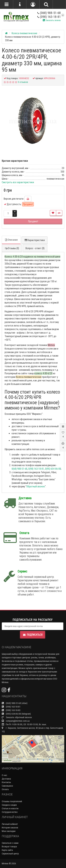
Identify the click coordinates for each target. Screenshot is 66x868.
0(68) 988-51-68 (19, 469)
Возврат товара (9, 846)
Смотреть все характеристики (18, 182)
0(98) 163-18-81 (36, 469)
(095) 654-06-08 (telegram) (16, 714)
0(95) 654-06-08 (53, 469)
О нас (4, 775)
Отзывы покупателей (12, 801)
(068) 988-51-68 (49, 13)
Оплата (5, 789)
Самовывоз (7, 786)
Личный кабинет (10, 824)
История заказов (10, 828)
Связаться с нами (10, 843)
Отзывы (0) (12, 248)
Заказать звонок (52, 20)
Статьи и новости (10, 808)
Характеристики (34, 240)
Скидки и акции (9, 805)
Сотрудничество (10, 812)
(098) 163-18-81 (49, 17)
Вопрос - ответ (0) (35, 248)
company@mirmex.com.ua (16, 721)
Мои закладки (9, 831)
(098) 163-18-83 (11, 710)
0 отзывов (23, 82)
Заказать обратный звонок (17, 717)
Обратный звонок (36, 486)
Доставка (6, 779)
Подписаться (33, 635)
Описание (11, 240)
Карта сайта (7, 850)
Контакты (6, 782)
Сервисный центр (10, 854)
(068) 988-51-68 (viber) (15, 703)
